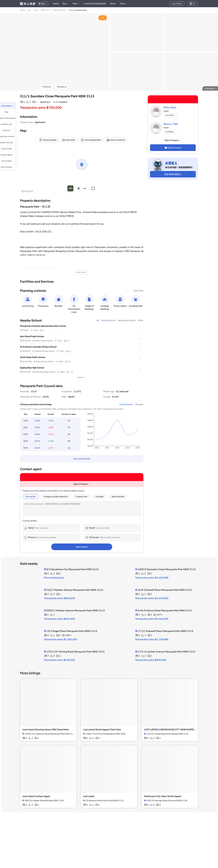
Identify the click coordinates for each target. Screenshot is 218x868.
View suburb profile (82, 459)
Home (56, 4)
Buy (30, 10)
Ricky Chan (170, 107)
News (113, 4)
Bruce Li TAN (171, 124)
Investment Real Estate (95, 4)
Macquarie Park (59, 10)
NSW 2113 (45, 10)
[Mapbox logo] (27, 191)
